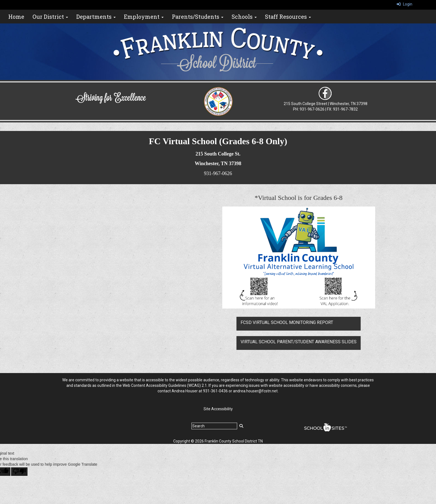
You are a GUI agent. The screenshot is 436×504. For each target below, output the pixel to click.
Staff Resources (288, 17)
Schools (244, 17)
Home (16, 17)
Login (404, 4)
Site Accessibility (218, 409)
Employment (144, 17)
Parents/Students (198, 17)
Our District (50, 17)
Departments (96, 17)
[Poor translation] (19, 472)
